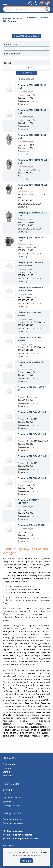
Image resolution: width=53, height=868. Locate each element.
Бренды (7, 801)
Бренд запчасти (12, 54)
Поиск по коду (15, 831)
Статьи (6, 772)
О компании (9, 764)
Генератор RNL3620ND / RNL (32, 478)
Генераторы (31, 18)
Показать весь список (26, 36)
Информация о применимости (29, 101)
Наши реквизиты (12, 805)
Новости (7, 768)
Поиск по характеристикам (22, 838)
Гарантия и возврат (13, 797)
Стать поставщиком (13, 823)
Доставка (7, 790)
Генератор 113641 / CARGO (31, 525)
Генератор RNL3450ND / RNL (32, 434)
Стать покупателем (13, 819)
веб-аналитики (33, 855)
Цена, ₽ (8, 63)
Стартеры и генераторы (13, 18)
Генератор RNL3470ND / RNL (32, 456)
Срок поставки (11, 45)
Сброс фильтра (27, 78)
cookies (32, 852)
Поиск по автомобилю (20, 835)
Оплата (7, 794)
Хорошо (26, 861)
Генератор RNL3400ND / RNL (32, 412)
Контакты (8, 776)
